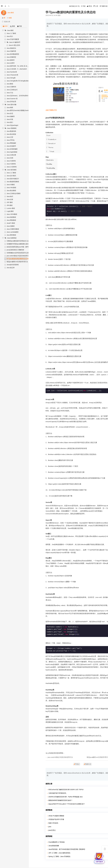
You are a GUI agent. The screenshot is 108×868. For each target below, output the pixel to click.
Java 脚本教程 (11, 235)
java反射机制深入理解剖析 (15, 250)
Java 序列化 (11, 140)
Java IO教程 (11, 185)
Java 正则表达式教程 (14, 193)
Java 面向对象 (12, 105)
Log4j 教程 (10, 211)
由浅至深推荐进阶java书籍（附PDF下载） (21, 247)
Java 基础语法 (11, 48)
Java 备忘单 (11, 268)
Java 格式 (10, 196)
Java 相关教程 (12, 170)
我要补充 (88, 764)
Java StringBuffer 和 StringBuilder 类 (19, 81)
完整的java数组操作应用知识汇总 (18, 241)
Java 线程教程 (11, 217)
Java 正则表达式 (12, 90)
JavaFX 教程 (11, 223)
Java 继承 (10, 107)
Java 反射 (10, 199)
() (89, 6)
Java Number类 (12, 72)
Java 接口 (10, 122)
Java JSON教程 (12, 214)
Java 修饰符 (11, 60)
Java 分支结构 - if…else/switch (17, 69)
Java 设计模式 (11, 176)
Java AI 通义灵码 (14, 45)
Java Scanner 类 (12, 99)
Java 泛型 (10, 137)
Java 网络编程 (11, 143)
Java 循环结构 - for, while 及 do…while (19, 66)
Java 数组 (10, 84)
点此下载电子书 (51, 110)
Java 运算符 (11, 63)
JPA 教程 (10, 205)
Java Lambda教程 (13, 232)
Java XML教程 (11, 188)
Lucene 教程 (11, 208)
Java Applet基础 (12, 152)
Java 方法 (10, 93)
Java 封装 (10, 119)
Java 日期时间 (11, 87)
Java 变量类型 (11, 57)
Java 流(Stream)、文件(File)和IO (17, 96)
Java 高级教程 (12, 128)
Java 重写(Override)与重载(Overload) (19, 110)
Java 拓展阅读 (12, 238)
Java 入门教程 (11, 33)
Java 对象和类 (11, 51)
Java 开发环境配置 (13, 39)
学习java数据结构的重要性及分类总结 (19, 259)
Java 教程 (10, 30)
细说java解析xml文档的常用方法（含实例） (21, 262)
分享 (96, 6)
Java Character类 (12, 75)
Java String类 (11, 78)
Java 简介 (10, 36)
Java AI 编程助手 (15, 42)
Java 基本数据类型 (13, 54)
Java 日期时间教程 (13, 229)
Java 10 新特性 (12, 167)
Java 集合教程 (11, 191)
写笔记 (77, 764)
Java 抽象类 (11, 116)
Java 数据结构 (11, 131)
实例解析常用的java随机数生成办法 (18, 244)
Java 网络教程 (11, 220)
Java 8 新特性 (11, 161)
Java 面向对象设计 (13, 179)
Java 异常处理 (11, 102)
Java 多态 (10, 113)
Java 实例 (10, 158)
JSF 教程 (10, 202)
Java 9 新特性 (11, 164)
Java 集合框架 (11, 134)
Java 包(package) (12, 125)
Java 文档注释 (11, 155)
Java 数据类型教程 (13, 182)
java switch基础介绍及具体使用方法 (18, 256)
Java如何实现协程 (13, 265)
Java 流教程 (11, 226)
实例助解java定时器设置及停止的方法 (19, 253)
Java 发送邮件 (11, 146)
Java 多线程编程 (12, 149)
